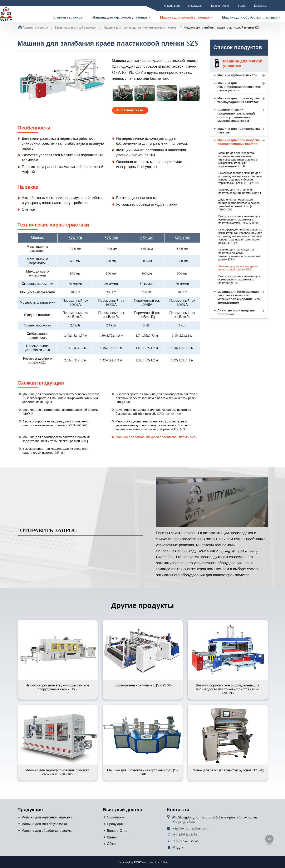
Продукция (195, 6)
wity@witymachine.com (190, 828)
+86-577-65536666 (185, 841)
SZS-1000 (182, 238)
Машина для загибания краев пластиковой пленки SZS (156, 437)
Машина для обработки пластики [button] (249, 17)
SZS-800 (147, 238)
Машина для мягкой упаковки (76, 28)
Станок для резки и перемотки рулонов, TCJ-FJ (228, 770)
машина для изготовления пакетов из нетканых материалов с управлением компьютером (239, 297)
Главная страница (67, 17)
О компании (172, 6)
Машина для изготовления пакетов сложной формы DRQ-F (61, 412)
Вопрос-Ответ (220, 6)
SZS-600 (75, 238)
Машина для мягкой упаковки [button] (185, 17)
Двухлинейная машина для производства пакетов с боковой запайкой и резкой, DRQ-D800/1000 (153, 412)
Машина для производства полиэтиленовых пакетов (140, 28)
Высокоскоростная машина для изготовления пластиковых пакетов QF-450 (56, 451)
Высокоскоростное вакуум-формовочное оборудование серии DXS (57, 687)
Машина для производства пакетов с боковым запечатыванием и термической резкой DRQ (56, 439)
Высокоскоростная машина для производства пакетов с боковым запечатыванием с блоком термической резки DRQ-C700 (156, 398)
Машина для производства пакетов (239, 131)
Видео (241, 6)
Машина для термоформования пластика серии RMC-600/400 (57, 772)
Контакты (260, 6)
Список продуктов (238, 47)
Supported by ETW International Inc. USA (142, 862)
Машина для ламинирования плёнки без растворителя (239, 87)
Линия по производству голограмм (236, 312)
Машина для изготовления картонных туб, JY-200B (142, 772)
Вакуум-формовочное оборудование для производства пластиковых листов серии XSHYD (228, 689)
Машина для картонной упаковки (47, 817)
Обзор (112, 844)
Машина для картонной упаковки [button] (120, 17)
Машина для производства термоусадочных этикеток (239, 100)
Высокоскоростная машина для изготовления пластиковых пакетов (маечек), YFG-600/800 (56, 423)
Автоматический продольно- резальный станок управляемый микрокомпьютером (236, 115)
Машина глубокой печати (237, 75)
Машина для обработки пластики (47, 831)
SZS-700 (111, 238)
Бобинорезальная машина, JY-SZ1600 (142, 685)
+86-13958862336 (185, 835)
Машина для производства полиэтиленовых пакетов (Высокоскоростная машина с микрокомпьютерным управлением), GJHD (61, 398)
